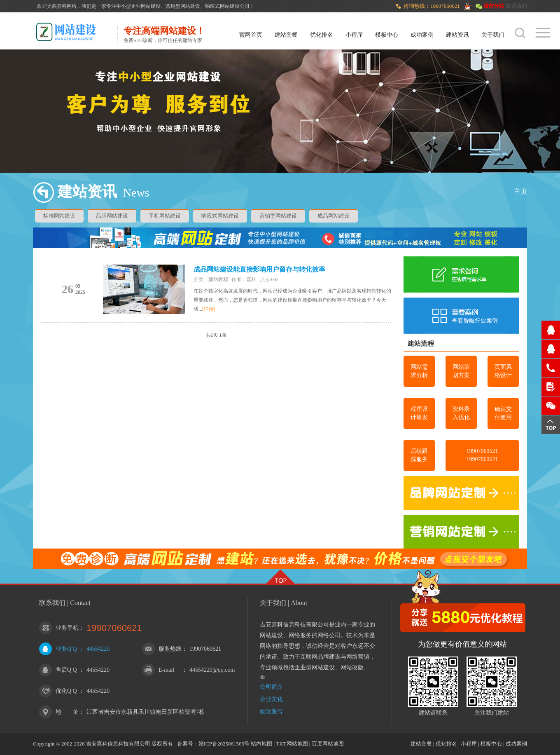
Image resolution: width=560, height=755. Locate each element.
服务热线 (170, 649)
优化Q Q (66, 691)
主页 (520, 191)
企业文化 (271, 699)
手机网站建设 (165, 216)
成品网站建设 (334, 216)
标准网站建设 (59, 216)
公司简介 (271, 687)
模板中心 (387, 35)
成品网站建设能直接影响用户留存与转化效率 (259, 269)
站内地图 (261, 744)
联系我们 (516, 6)
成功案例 (422, 35)
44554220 (98, 649)
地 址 (67, 712)
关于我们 (493, 35)
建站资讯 (457, 35)
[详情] (209, 309)
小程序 (354, 35)
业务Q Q (66, 649)
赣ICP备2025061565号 (224, 744)
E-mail (166, 670)
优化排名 (322, 35)
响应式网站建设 (220, 216)
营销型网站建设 (278, 216)
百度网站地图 (328, 744)
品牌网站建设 (112, 216)
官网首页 (251, 35)
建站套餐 (286, 35)
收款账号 (271, 712)
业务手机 (67, 628)
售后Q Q (66, 670)
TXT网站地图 (292, 744)
